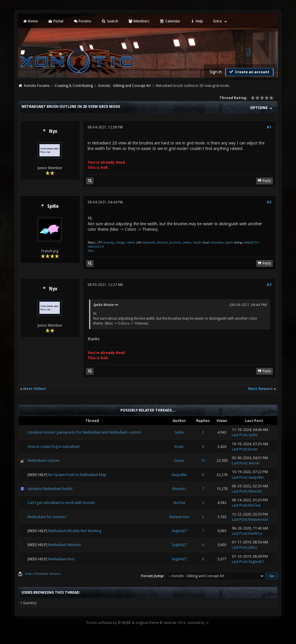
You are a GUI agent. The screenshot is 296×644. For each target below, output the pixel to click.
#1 (269, 127)
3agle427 (179, 531)
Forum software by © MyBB (109, 623)
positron (175, 243)
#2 (269, 202)
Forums (82, 21)
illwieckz (179, 489)
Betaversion (179, 517)
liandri (197, 243)
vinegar (121, 243)
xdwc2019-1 (252, 243)
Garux (179, 460)
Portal (55, 21)
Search (110, 21)
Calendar (170, 21)
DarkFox (255, 533)
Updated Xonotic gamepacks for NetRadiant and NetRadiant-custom (84, 432)
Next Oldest (35, 389)
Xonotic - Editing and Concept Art (124, 86)
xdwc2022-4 (96, 247)
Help (197, 21)
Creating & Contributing (74, 86)
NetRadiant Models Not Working (75, 531)
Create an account (249, 72)
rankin (187, 243)
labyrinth (149, 243)
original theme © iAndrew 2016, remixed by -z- (173, 623)
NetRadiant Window (65, 545)
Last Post (239, 435)
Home (30, 21)
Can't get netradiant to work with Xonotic (61, 503)
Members (139, 21)
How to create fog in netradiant (54, 447)
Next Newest (260, 389)
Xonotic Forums (37, 86)
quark (229, 243)
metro (131, 243)
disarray (109, 243)
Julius (253, 547)
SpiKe (53, 206)
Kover (179, 447)
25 (203, 460)
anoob (254, 463)
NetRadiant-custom (44, 460)
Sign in (216, 72)
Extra (218, 21)
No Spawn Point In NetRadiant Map (77, 475)
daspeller (179, 475)
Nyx (53, 131)
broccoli (162, 243)
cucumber (217, 243)
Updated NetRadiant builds (50, 489)
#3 (269, 285)
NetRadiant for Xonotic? (47, 517)
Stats (91, 251)
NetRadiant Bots (62, 559)
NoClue (179, 503)
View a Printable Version (43, 574)
